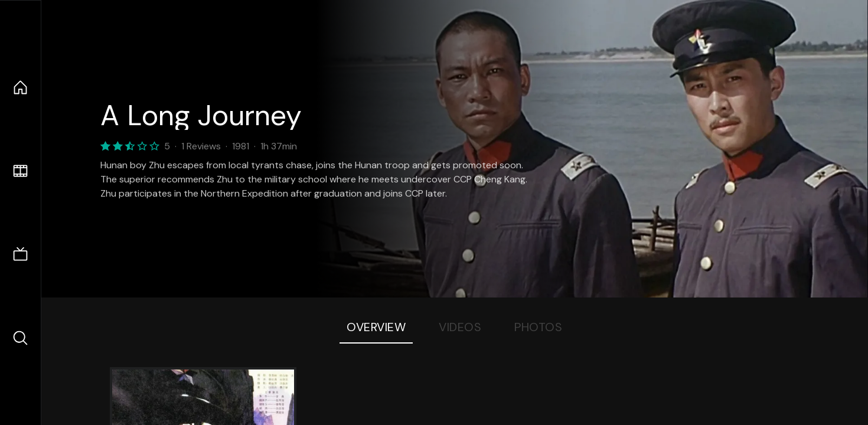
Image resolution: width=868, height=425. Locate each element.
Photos (538, 327)
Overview (376, 327)
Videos (460, 327)
